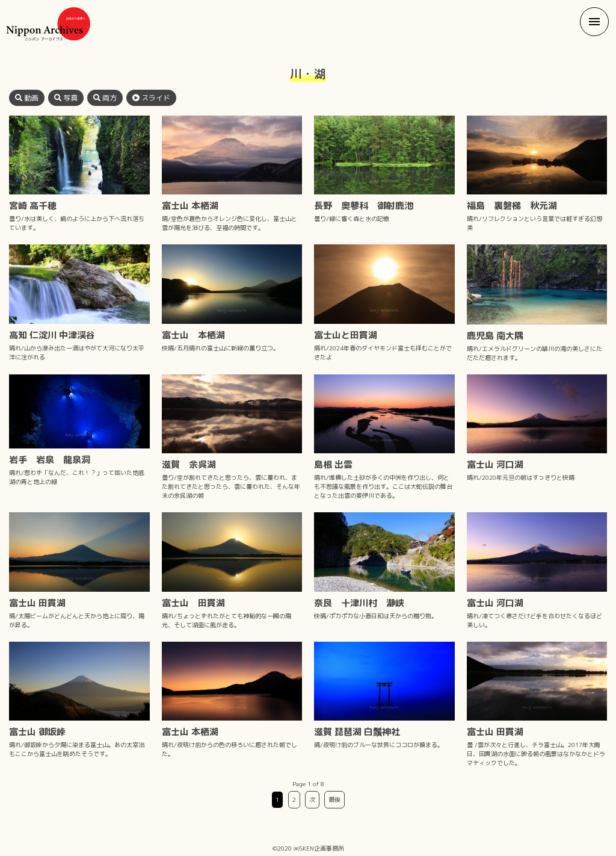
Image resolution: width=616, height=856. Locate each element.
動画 (27, 98)
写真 (66, 98)
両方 (105, 98)
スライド (151, 98)
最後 (334, 799)
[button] (594, 22)
